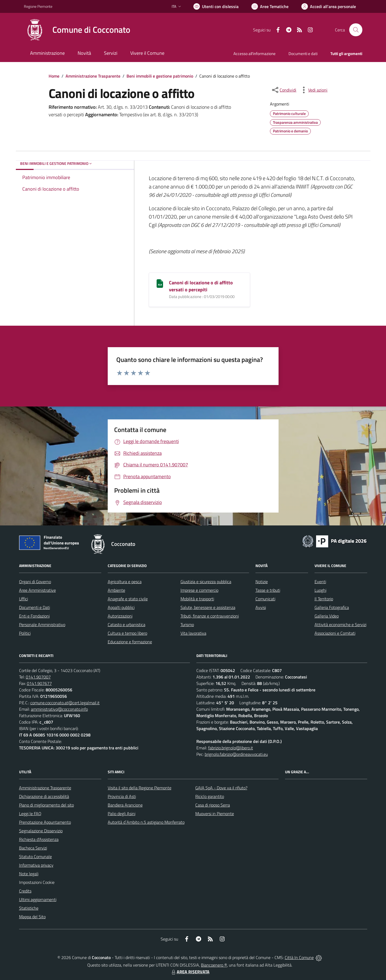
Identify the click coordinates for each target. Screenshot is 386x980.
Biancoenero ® (214, 965)
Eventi (320, 582)
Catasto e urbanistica (127, 625)
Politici (25, 633)
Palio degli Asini (122, 814)
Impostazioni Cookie (37, 882)
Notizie (262, 582)
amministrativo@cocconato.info (59, 709)
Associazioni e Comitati (335, 633)
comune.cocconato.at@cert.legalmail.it (65, 703)
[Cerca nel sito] (356, 30)
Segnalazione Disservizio (41, 831)
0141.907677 (39, 683)
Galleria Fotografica (332, 607)
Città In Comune (299, 957)
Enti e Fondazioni (34, 616)
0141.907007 (38, 677)
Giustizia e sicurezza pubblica (206, 582)
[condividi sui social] (284, 90)
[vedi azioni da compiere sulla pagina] (313, 90)
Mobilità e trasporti (197, 599)
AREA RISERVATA (190, 972)
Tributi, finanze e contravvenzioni (210, 616)
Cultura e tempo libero (127, 633)
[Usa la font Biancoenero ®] (216, 6)
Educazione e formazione (130, 642)
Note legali (29, 874)
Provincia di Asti (122, 796)
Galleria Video (327, 616)
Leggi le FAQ (30, 814)
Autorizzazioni (120, 616)
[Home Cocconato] (77, 30)
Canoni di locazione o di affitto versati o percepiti (201, 286)
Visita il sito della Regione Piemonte (140, 788)
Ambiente (116, 590)
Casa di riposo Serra (213, 805)
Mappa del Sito (32, 917)
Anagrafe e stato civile (128, 599)
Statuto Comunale (35, 856)
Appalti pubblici (121, 607)
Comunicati (265, 599)
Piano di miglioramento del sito (46, 805)
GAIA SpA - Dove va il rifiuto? (221, 788)
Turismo (187, 625)
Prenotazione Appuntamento (45, 822)
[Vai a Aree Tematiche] (270, 6)
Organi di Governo (35, 582)
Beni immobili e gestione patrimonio (160, 76)
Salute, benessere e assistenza (208, 607)
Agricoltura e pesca (125, 582)
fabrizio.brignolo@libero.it (231, 748)
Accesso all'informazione (255, 54)
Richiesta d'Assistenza (39, 839)
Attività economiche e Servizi (340, 625)
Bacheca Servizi (33, 848)
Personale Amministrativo (42, 625)
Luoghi (320, 590)
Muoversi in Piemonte (215, 814)
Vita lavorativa (193, 633)
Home (54, 76)
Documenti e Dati (35, 607)
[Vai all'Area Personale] (329, 6)
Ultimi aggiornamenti (38, 899)
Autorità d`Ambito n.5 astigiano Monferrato (146, 822)
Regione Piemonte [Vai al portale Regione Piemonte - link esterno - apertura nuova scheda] (38, 6)
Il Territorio (324, 599)
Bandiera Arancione (125, 805)
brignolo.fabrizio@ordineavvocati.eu (236, 754)
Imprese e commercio (199, 590)
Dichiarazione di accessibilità (44, 796)
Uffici (24, 599)
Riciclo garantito (210, 796)
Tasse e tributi (268, 590)
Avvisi (261, 607)
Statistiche (29, 908)
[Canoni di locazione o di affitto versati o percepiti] (160, 283)
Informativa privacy (36, 865)
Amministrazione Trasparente (93, 76)
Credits (25, 891)
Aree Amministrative (37, 590)
